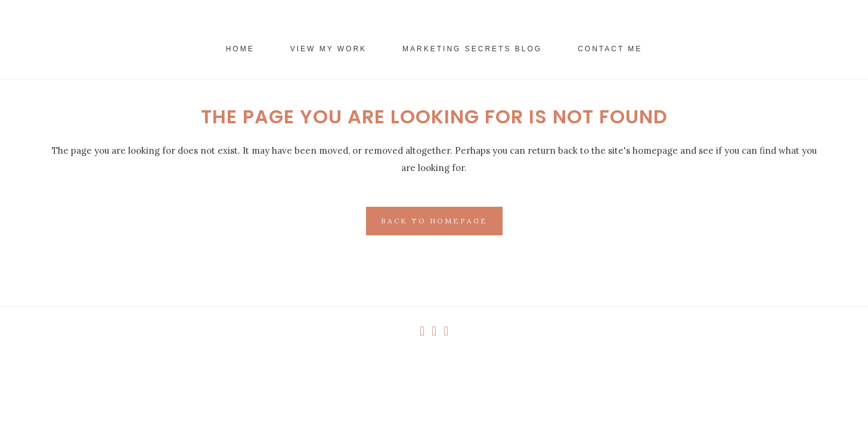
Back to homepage (434, 221)
